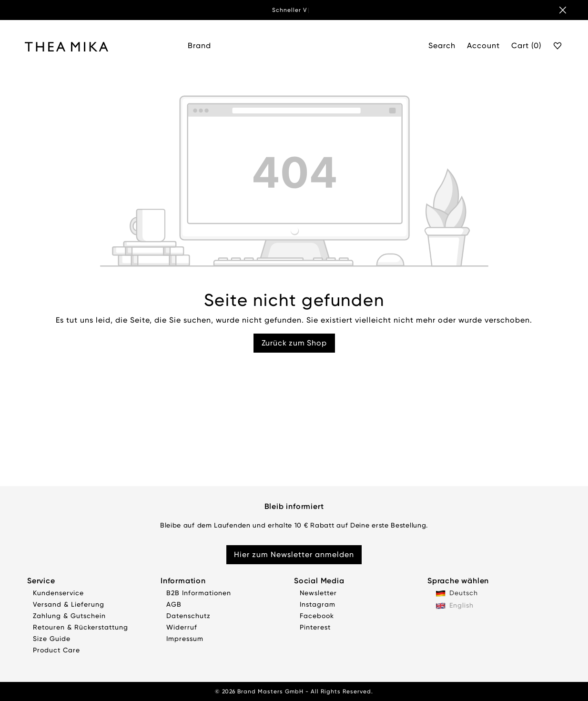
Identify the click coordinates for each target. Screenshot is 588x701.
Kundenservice (58, 593)
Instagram (318, 604)
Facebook (317, 616)
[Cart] (526, 46)
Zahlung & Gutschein (69, 616)
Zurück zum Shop (294, 343)
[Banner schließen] (563, 10)
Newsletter (318, 593)
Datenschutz (188, 616)
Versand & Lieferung (69, 604)
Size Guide (52, 639)
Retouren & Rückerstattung (81, 627)
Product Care (56, 650)
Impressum (185, 639)
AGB (174, 604)
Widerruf (182, 627)
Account (483, 46)
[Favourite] (558, 46)
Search (442, 46)
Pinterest (315, 627)
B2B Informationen (199, 593)
